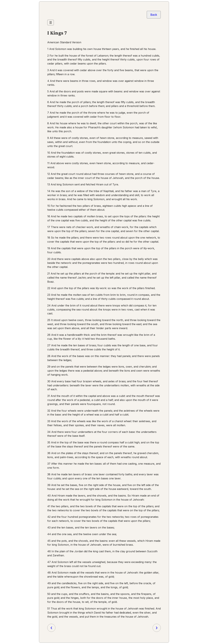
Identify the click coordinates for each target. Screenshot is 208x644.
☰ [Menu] (51, 23)
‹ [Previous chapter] (51, 628)
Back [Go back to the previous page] (154, 15)
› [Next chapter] (157, 628)
